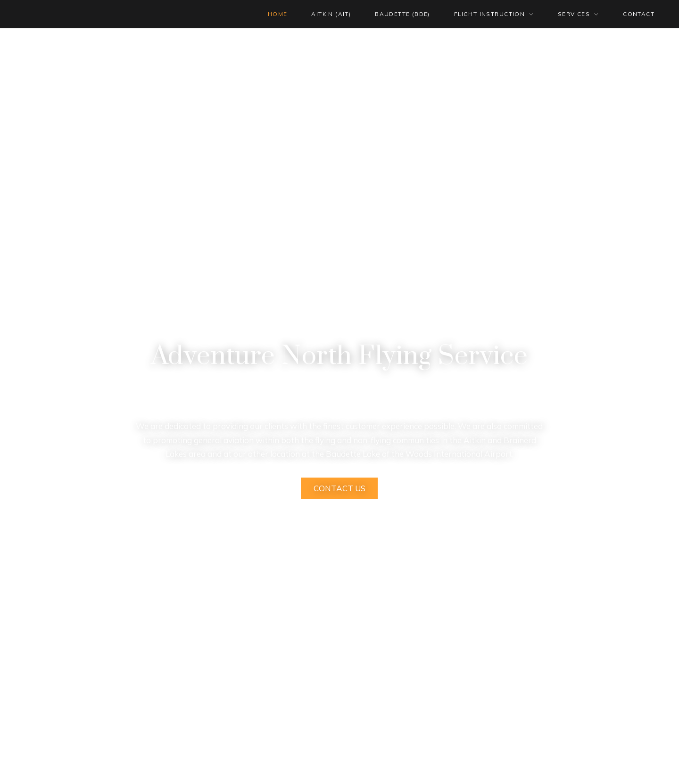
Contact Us (339, 488)
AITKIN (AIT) (331, 14)
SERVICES (574, 14)
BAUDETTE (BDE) (402, 14)
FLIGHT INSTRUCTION (489, 14)
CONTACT (639, 14)
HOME (278, 14)
